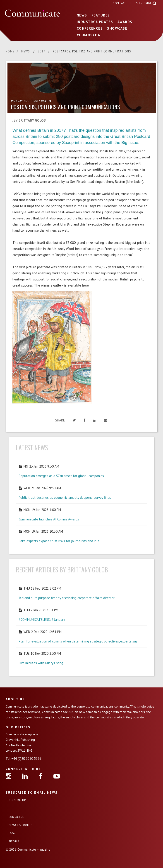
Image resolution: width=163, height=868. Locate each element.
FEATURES (101, 15)
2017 (42, 51)
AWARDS (125, 22)
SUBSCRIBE (144, 3)
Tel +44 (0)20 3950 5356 (23, 759)
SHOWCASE (117, 28)
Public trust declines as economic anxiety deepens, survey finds (65, 498)
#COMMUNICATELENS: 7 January (42, 620)
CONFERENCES (90, 28)
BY (30, 120)
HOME (10, 51)
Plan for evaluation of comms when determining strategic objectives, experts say (78, 641)
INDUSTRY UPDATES (95, 22)
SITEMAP (14, 841)
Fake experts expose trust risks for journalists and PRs (59, 541)
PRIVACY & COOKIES (20, 825)
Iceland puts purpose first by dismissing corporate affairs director (67, 598)
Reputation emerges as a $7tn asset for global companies (61, 476)
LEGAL (12, 833)
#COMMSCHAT (90, 35)
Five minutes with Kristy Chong (41, 663)
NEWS (82, 15)
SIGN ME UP (17, 800)
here (85, 285)
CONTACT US (122, 3)
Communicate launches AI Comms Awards (49, 519)
